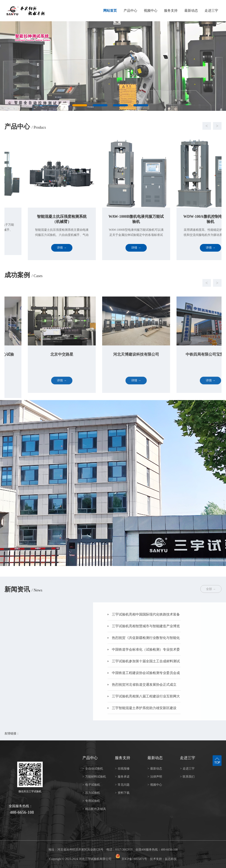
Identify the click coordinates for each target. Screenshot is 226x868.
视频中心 (151, 11)
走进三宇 (211, 11)
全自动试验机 (93, 769)
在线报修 (122, 769)
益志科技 (171, 859)
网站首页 (110, 11)
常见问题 (122, 785)
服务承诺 (122, 777)
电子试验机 (91, 785)
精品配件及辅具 (94, 809)
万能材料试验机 (94, 777)
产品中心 (130, 11)
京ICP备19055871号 (134, 859)
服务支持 (171, 11)
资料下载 (122, 793)
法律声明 (155, 777)
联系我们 (187, 777)
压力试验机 (91, 793)
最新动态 (191, 11)
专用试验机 (91, 801)
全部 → (211, 589)
